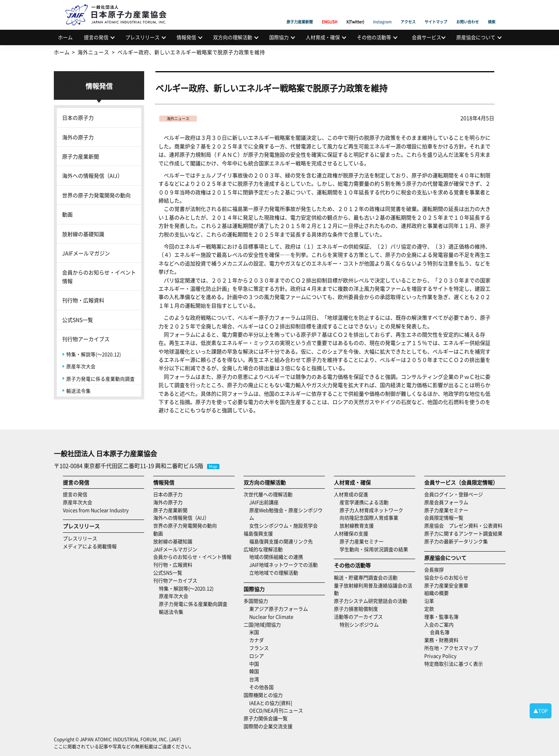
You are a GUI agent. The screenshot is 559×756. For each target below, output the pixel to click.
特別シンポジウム (359, 624)
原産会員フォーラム (446, 502)
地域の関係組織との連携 (276, 557)
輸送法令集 (78, 391)
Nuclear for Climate (271, 617)
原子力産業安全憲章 (446, 585)
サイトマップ (436, 13)
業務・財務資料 (441, 640)
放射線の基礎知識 (83, 234)
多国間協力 (256, 601)
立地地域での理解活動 (274, 572)
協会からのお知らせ (446, 577)
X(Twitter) (355, 13)
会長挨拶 (434, 569)
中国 (254, 664)
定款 (429, 609)
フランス (259, 648)
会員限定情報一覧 (444, 517)
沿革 (429, 601)
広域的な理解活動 (263, 549)
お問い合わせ (468, 13)
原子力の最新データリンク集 (456, 541)
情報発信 (186, 37)
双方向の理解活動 (233, 37)
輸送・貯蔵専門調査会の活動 (366, 577)
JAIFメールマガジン (86, 253)
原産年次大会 (81, 366)
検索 (492, 13)
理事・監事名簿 (441, 617)
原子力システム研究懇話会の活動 (371, 601)
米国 (254, 632)
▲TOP (541, 711)
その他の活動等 (374, 37)
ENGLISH (330, 13)
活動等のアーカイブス (358, 617)
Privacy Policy (440, 656)
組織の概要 (436, 593)
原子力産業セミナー (362, 541)
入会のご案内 (439, 624)
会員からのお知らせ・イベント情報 (99, 276)
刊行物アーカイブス (86, 339)
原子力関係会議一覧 (266, 718)
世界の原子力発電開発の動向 (96, 195)
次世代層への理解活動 (268, 494)
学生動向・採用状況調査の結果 (376, 549)
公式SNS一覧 (78, 320)
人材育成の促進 (351, 494)
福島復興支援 (258, 533)
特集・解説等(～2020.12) (94, 354)
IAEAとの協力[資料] (271, 703)
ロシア (257, 656)
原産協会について (476, 37)
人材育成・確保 (323, 37)
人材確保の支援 (351, 533)
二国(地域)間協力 (262, 624)
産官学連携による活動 (364, 502)
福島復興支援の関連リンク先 (281, 541)
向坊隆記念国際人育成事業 (369, 517)
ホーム (65, 37)
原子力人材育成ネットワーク (371, 510)
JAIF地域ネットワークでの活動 (283, 565)
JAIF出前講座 (264, 502)
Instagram (382, 13)
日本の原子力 (78, 117)
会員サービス (426, 37)
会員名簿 (440, 632)
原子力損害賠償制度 (356, 609)
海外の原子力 (78, 137)
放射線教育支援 (357, 525)
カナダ (257, 640)
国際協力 (279, 37)
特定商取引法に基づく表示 (454, 664)
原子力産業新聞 (300, 13)
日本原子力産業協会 (120, 6)
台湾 (254, 679)
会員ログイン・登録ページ (454, 494)
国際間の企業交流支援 (268, 726)
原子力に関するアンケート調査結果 (463, 533)
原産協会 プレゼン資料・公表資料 (463, 525)
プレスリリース (142, 37)
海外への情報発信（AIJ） (92, 175)
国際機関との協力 (263, 695)
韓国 (254, 671)
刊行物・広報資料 (83, 300)
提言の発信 (96, 37)
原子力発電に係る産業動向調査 (101, 379)
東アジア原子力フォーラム (279, 609)
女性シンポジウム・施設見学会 (283, 525)
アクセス (408, 13)
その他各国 (261, 687)
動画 (67, 214)
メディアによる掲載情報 (90, 546)
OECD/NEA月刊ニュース (276, 710)
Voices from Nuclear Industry (96, 510)
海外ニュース (178, 118)
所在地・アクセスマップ (451, 648)
